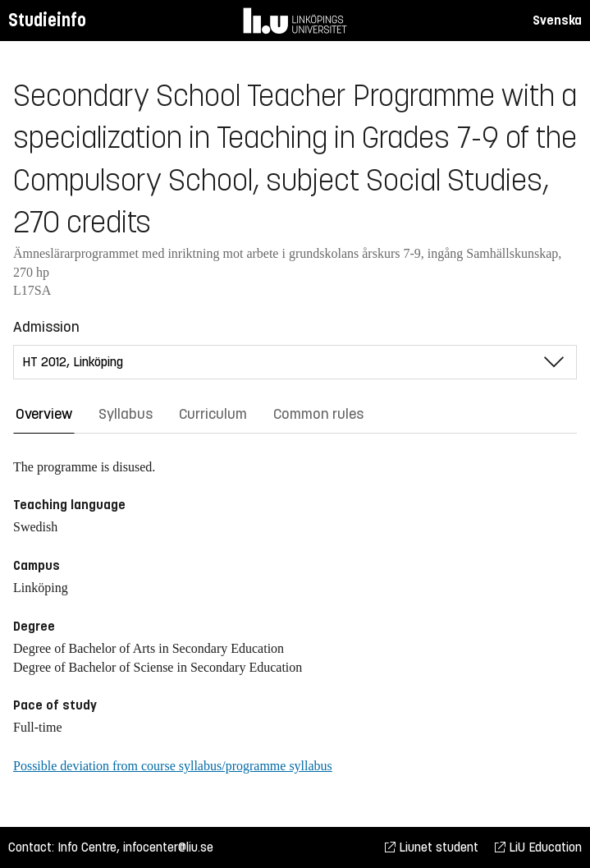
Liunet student (432, 847)
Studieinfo (47, 20)
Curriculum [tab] (213, 414)
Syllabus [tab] (126, 414)
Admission (46, 327)
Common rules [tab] (318, 414)
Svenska (557, 20)
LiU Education (538, 847)
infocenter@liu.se (168, 847)
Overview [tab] (44, 414)
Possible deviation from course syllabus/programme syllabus (173, 766)
